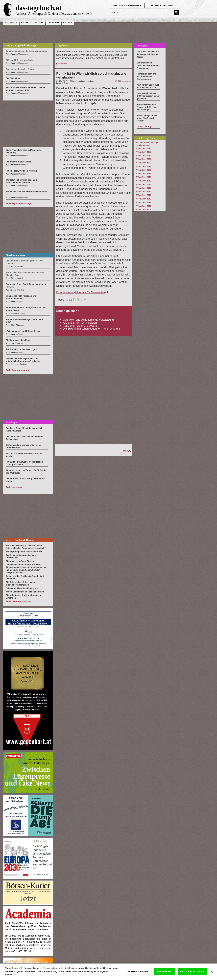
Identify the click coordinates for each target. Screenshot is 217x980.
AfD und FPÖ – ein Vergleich (80, 323)
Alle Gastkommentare (18, 370)
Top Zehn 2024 (144, 156)
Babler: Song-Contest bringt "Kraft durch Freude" (147, 118)
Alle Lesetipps (14, 487)
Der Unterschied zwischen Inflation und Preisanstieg (147, 65)
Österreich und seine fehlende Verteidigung (88, 320)
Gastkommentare (32, 23)
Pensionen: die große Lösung (80, 326)
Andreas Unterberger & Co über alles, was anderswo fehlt (54, 14)
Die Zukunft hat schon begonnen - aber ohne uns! (92, 329)
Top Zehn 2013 (144, 195)
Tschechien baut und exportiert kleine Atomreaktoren (146, 77)
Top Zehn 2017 (144, 181)
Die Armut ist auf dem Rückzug (20, 561)
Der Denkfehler (13, 78)
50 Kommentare (124, 81)
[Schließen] (212, 974)
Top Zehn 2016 (144, 184)
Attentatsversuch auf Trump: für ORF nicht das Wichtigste (147, 107)
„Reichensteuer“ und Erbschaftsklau (23, 331)
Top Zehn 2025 (144, 152)
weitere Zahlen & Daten (19, 540)
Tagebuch (11, 23)
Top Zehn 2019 (144, 174)
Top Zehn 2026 (144, 148)
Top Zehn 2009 (144, 210)
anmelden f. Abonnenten (126, 6)
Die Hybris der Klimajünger (19, 340)
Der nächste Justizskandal (18, 162)
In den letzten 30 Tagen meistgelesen (148, 144)
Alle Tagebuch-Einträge (19, 203)
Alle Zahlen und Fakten (19, 601)
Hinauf (125, 451)
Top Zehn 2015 (144, 188)
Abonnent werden (162, 6)
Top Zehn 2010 (144, 206)
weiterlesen (62, 64)
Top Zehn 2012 (144, 199)
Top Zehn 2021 (144, 166)
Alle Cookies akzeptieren (192, 974)
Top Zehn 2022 (144, 163)
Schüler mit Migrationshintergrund (22, 588)
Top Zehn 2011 (144, 202)
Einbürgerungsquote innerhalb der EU (24, 552)
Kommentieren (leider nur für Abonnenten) (81, 292)
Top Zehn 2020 (144, 170)
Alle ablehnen (164, 974)
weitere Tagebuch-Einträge (21, 46)
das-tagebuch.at (38, 8)
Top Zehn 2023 (144, 159)
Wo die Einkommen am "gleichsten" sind (25, 592)
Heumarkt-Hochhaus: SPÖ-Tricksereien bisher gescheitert (148, 96)
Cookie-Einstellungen (138, 974)
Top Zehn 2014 (144, 192)
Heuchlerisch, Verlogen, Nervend (21, 171)
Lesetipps (53, 23)
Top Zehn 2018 (144, 177)
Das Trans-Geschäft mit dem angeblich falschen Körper (148, 54)
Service (68, 23)
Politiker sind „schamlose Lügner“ (22, 349)
